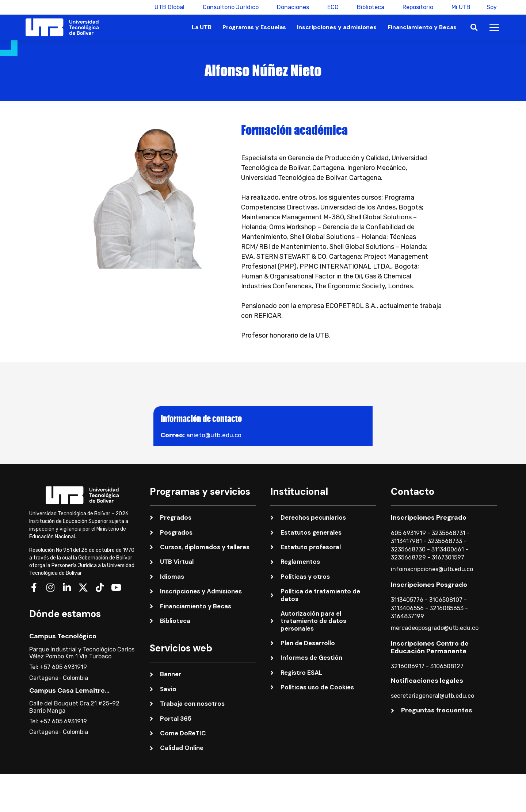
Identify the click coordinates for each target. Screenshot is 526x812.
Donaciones (291, 7)
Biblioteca (368, 7)
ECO (331, 7)
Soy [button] (492, 7)
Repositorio (416, 7)
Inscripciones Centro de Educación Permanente (430, 647)
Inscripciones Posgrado (429, 585)
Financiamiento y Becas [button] (422, 27)
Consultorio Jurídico (228, 7)
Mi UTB (459, 7)
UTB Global (167, 7)
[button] (474, 28)
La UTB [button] (202, 27)
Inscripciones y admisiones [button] (337, 27)
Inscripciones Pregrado (429, 517)
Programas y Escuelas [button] (254, 27)
